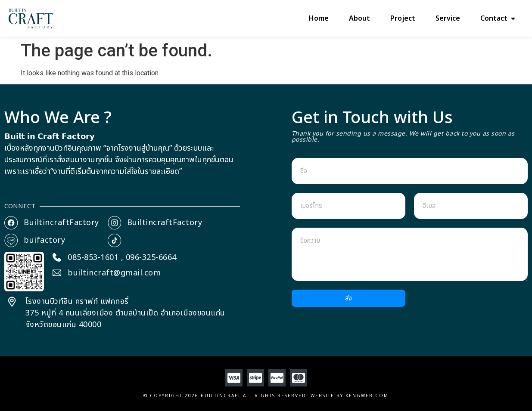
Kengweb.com (367, 396)
